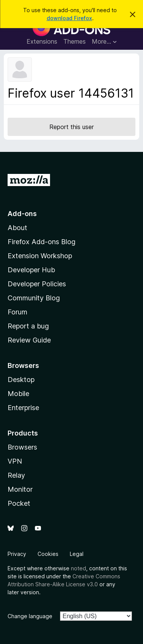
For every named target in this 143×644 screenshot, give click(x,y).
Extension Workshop (40, 256)
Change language (30, 616)
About (17, 228)
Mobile (18, 394)
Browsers (22, 447)
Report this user (71, 127)
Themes (75, 41)
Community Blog (34, 298)
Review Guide (29, 340)
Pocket (19, 503)
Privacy (17, 554)
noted (79, 568)
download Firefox (69, 18)
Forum (17, 312)
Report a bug (28, 326)
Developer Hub (31, 270)
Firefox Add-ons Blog (42, 242)
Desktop (21, 380)
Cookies (48, 554)
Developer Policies (37, 284)
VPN (15, 461)
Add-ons (22, 214)
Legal (77, 554)
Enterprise (23, 408)
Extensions (42, 41)
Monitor (20, 489)
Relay (16, 475)
